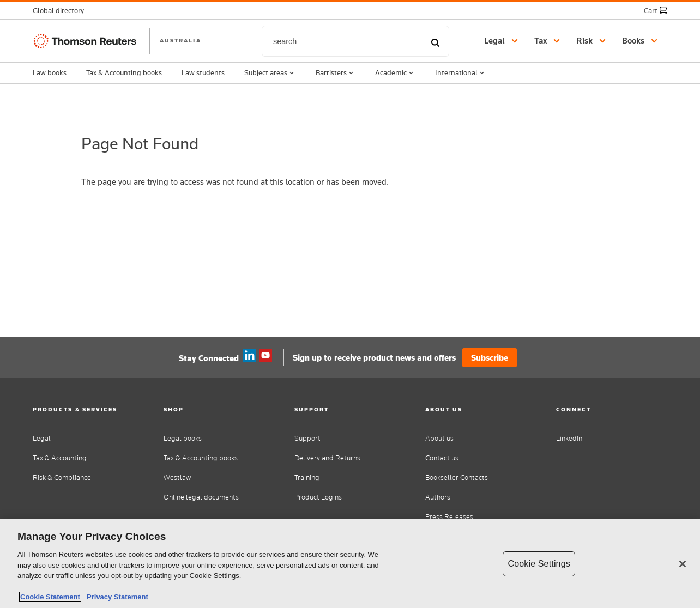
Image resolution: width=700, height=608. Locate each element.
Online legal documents (201, 497)
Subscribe (490, 358)
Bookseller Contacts (457, 478)
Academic (395, 73)
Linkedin (250, 356)
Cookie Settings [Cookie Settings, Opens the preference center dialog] (539, 564)
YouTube (265, 356)
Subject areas (270, 73)
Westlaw (177, 478)
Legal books (183, 438)
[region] (350, 564)
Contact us (442, 458)
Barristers (336, 73)
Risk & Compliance (62, 478)
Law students (203, 72)
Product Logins (318, 497)
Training (307, 478)
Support (307, 438)
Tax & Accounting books (124, 72)
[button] (62, 11)
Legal (42, 438)
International (461, 73)
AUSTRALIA (180, 40)
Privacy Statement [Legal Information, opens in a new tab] (116, 597)
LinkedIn (569, 438)
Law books (50, 72)
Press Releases (449, 517)
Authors (438, 497)
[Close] (683, 564)
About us (439, 438)
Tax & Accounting (60, 458)
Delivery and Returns (327, 458)
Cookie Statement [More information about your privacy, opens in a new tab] (50, 597)
